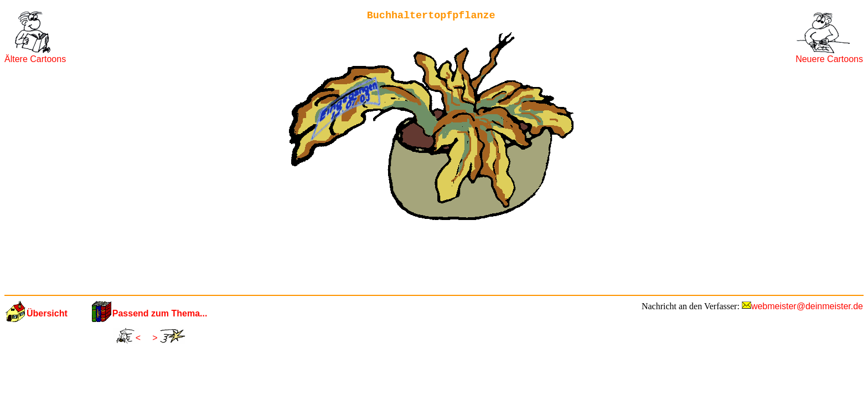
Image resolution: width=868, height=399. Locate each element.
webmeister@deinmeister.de (807, 306)
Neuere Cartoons (829, 59)
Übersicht (47, 313)
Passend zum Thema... (160, 313)
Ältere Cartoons (35, 59)
